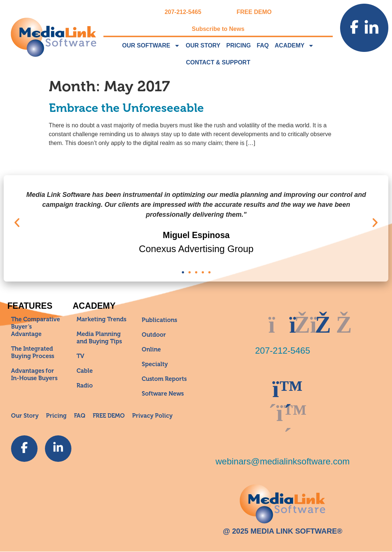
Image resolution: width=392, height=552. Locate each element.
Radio (85, 386)
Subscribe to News (218, 29)
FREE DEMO (254, 12)
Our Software (151, 46)
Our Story (203, 45)
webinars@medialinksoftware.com (283, 461)
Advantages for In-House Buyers (34, 375)
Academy (294, 46)
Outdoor (154, 335)
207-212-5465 (183, 12)
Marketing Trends (101, 319)
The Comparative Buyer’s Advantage (36, 327)
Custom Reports (164, 379)
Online (151, 350)
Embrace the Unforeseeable (126, 108)
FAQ (263, 45)
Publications (159, 320)
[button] (17, 223)
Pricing (239, 45)
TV (80, 356)
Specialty (155, 364)
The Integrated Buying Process (33, 353)
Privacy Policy (152, 416)
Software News (163, 394)
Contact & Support (218, 62)
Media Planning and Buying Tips (99, 338)
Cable (85, 371)
